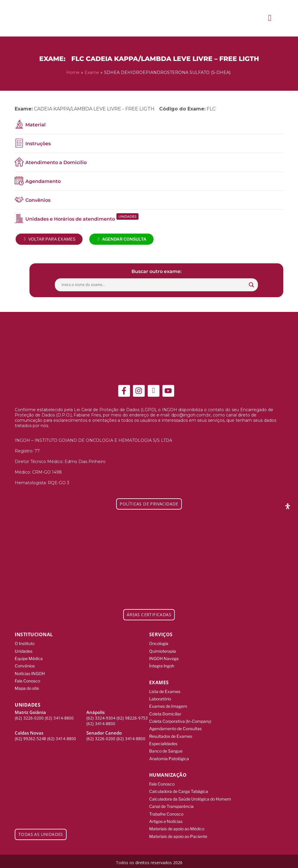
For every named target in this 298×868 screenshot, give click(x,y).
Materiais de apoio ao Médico (177, 826)
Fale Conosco (27, 680)
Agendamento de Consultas (175, 727)
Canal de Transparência (171, 804)
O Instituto (25, 643)
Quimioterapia (163, 650)
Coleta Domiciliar (165, 713)
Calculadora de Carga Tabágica (179, 790)
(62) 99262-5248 (30, 737)
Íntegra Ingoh (162, 665)
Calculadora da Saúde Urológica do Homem (190, 797)
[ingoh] (41, 18)
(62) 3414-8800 (59, 717)
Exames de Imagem (168, 705)
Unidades (24, 650)
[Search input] (154, 285)
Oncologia (159, 643)
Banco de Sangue (166, 749)
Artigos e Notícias (166, 819)
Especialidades (163, 742)
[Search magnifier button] (251, 285)
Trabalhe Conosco (166, 812)
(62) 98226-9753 (132, 717)
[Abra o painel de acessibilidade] (288, 506)
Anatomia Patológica (169, 757)
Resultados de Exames (171, 735)
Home (73, 72)
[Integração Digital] (263, 860)
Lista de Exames (165, 691)
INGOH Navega (164, 658)
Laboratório (160, 698)
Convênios (25, 665)
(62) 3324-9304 (101, 717)
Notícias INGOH (30, 673)
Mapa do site (27, 687)
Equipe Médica (29, 658)
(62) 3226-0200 (29, 717)
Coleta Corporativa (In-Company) (180, 720)
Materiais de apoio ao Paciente (178, 834)
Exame (92, 72)
